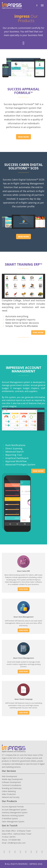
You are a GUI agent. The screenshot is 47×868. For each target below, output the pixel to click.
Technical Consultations (12, 785)
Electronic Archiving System (13, 815)
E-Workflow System (10, 819)
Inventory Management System (15, 812)
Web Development (9, 776)
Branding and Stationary (12, 788)
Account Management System (14, 810)
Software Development (11, 782)
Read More (23, 137)
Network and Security (11, 797)
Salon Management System (13, 822)
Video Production (9, 794)
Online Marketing (9, 791)
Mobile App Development (12, 779)
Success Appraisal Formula (13, 807)
